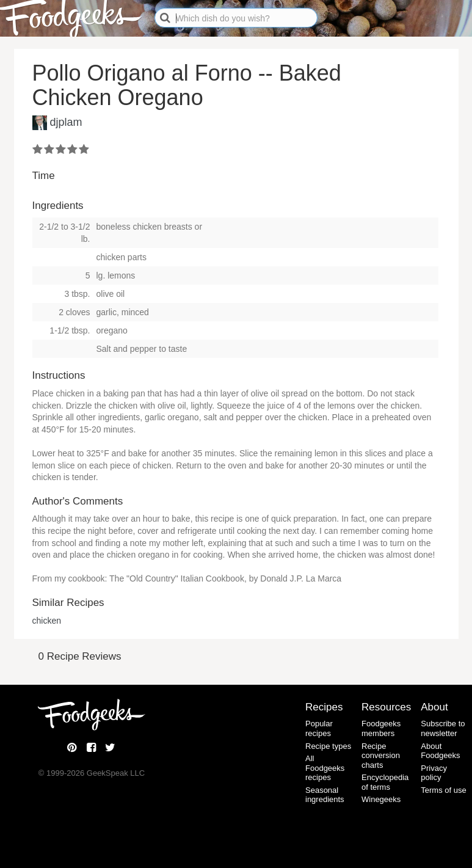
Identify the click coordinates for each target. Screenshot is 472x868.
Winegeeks (381, 799)
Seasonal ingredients (325, 795)
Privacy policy (434, 773)
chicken (47, 621)
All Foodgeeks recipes (325, 768)
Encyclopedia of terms (385, 782)
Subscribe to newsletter (443, 728)
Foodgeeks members (381, 728)
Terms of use (443, 790)
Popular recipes (319, 728)
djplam (66, 122)
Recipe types (328, 746)
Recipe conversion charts (381, 756)
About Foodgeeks (440, 751)
